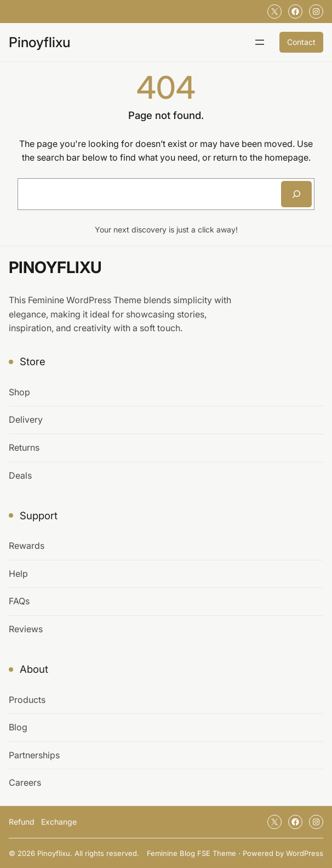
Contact (301, 42)
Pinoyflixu (39, 42)
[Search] (296, 194)
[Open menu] (260, 42)
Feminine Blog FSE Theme (191, 853)
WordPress (305, 853)
